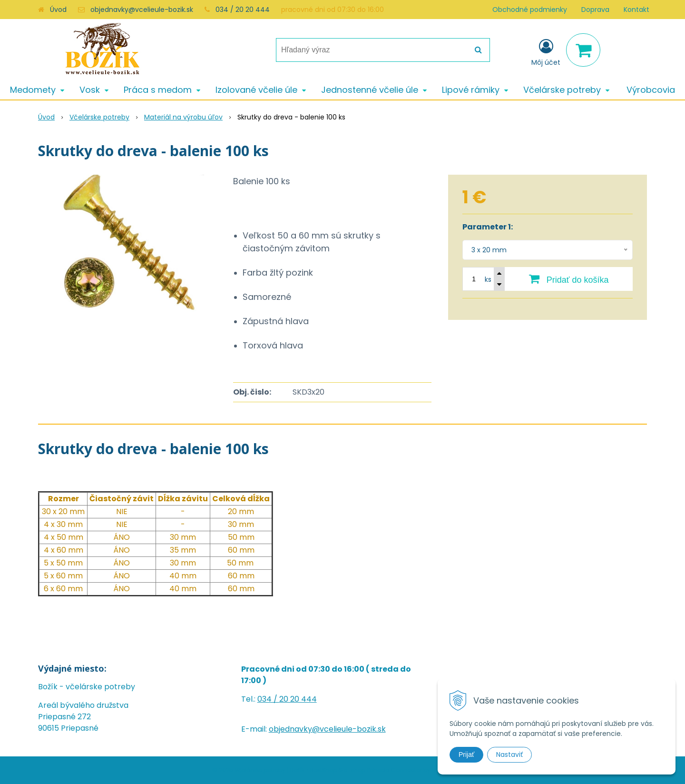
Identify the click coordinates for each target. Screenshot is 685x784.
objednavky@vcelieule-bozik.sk (142, 10)
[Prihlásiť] (546, 52)
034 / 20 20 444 (243, 10)
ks (488, 279)
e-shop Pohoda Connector (383, 770)
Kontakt (636, 10)
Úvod (58, 10)
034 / (268, 699)
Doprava (595, 10)
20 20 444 (298, 699)
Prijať (466, 754)
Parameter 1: (488, 227)
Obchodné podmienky (530, 10)
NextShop (323, 770)
